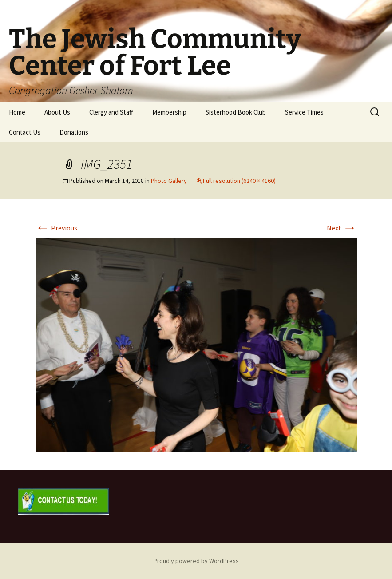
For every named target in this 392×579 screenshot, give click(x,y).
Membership (169, 112)
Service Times (304, 112)
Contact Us (25, 132)
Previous (56, 228)
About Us (57, 112)
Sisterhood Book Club (236, 112)
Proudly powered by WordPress (196, 561)
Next (342, 228)
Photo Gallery (169, 181)
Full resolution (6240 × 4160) (239, 181)
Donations (74, 132)
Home (17, 112)
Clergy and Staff (111, 112)
